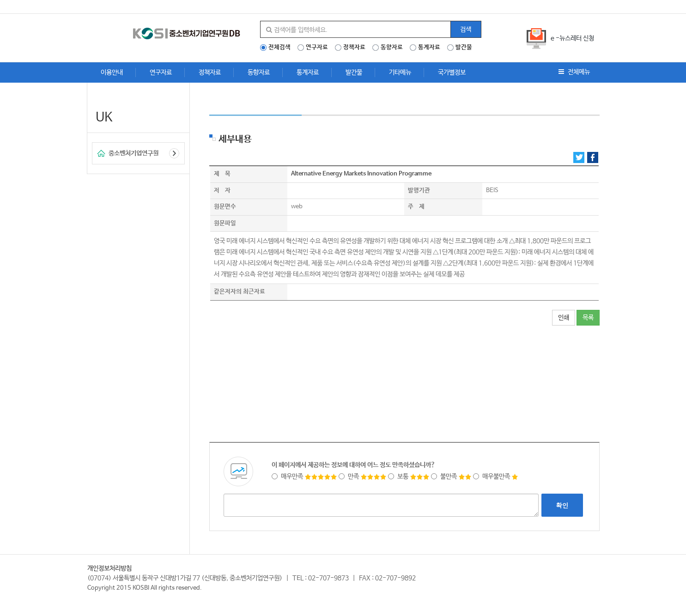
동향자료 (392, 48)
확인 (562, 505)
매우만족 (304, 477)
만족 (363, 477)
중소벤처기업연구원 (134, 153)
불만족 (451, 477)
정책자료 (354, 48)
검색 (466, 30)
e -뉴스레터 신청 (572, 38)
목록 (588, 318)
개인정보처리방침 (109, 568)
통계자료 (429, 48)
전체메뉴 (574, 72)
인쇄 (564, 318)
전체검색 (279, 48)
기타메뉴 (400, 72)
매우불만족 (496, 477)
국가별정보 (452, 72)
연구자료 (317, 48)
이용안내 (112, 72)
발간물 (464, 48)
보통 (409, 477)
